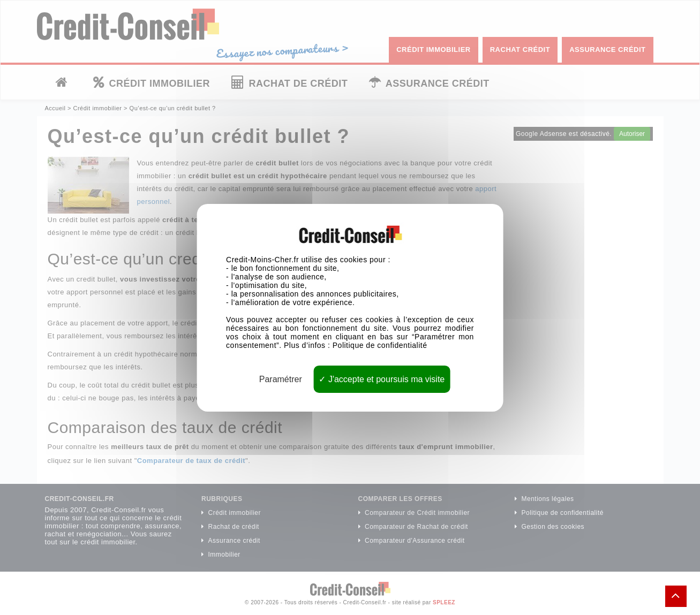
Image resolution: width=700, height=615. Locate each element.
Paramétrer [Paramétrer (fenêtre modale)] (281, 379)
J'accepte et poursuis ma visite (382, 379)
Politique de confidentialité (380, 345)
